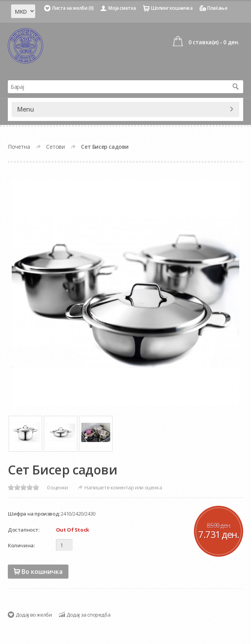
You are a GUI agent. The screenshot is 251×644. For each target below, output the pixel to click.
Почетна (19, 147)
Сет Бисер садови (105, 147)
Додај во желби (34, 615)
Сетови (56, 147)
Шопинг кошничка (172, 8)
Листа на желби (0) (73, 8)
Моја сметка (122, 8)
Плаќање (217, 8)
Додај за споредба (88, 615)
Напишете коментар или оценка (123, 487)
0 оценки (57, 487)
